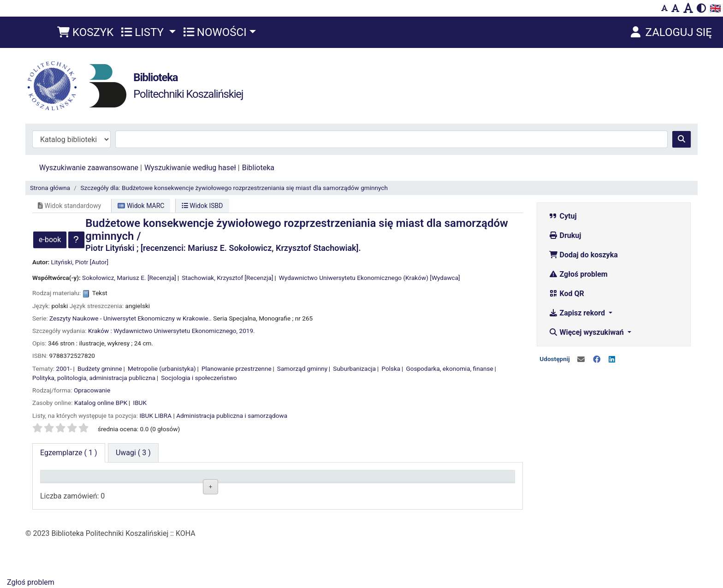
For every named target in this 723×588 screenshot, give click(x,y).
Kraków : (100, 331)
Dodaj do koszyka (583, 255)
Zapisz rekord (578, 313)
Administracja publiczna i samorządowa (232, 416)
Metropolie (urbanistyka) (162, 368)
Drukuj (565, 235)
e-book (50, 240)
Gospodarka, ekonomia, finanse (449, 368)
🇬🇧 (715, 8)
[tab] (133, 453)
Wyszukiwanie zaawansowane (89, 168)
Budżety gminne (100, 368)
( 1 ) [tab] (69, 453)
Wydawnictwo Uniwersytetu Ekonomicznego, (175, 331)
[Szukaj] (682, 139)
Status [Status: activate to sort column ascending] (340, 480)
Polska (391, 368)
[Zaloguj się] (670, 32)
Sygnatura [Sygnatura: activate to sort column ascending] (251, 480)
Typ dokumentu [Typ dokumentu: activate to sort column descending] (69, 480)
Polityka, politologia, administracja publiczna (94, 378)
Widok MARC (141, 206)
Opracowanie (92, 390)
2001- (64, 368)
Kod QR (566, 294)
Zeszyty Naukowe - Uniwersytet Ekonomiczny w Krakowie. (130, 318)
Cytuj (563, 216)
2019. (247, 331)
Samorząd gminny (302, 368)
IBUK (140, 403)
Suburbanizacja (354, 368)
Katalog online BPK (101, 403)
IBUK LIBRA (155, 416)
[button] (85, 32)
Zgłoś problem (578, 274)
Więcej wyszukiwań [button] (587, 332)
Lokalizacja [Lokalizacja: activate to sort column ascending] (158, 480)
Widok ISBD (202, 206)
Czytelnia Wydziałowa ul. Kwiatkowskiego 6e (173, 506)
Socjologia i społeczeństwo (199, 378)
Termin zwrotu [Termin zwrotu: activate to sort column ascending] (447, 480)
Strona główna (50, 188)
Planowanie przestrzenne (237, 368)
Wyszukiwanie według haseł (190, 168)
